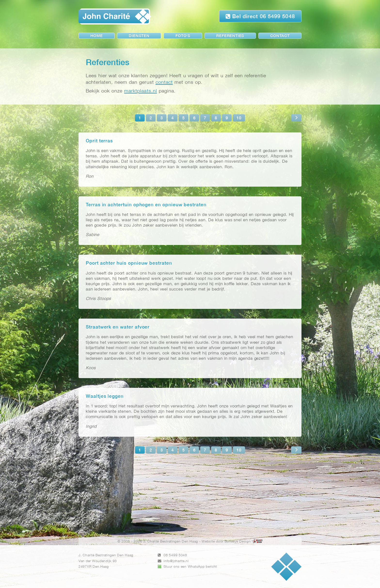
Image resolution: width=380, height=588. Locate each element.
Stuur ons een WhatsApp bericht (190, 567)
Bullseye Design (238, 542)
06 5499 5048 (175, 555)
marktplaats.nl (140, 91)
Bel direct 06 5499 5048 (260, 16)
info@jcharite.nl (176, 561)
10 (239, 118)
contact (164, 82)
